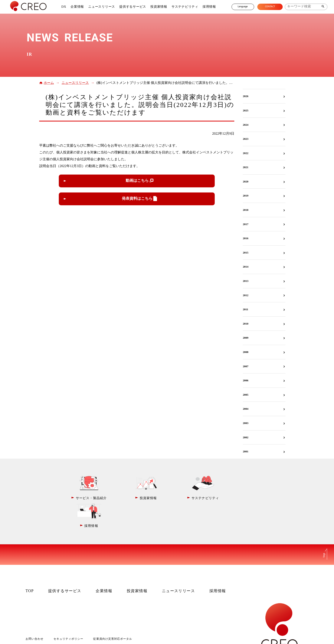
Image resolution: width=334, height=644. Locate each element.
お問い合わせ (35, 611)
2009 (246, 338)
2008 (246, 352)
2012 (246, 295)
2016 (246, 238)
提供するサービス (132, 7)
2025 (246, 110)
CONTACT (270, 7)
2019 (246, 196)
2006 (246, 380)
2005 (246, 395)
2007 (246, 366)
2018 (246, 210)
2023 (246, 139)
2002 (246, 437)
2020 (246, 181)
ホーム (49, 83)
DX (63, 7)
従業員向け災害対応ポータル (113, 611)
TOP (30, 563)
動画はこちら (137, 181)
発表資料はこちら (137, 198)
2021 (246, 167)
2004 (246, 409)
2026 (246, 96)
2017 (246, 224)
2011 (245, 309)
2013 (246, 281)
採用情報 (209, 7)
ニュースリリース (101, 7)
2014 (246, 267)
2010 (246, 324)
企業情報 (77, 7)
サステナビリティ (184, 7)
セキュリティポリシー (68, 611)
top (324, 527)
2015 (246, 253)
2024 (246, 125)
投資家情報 (159, 7)
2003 (246, 423)
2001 (246, 451)
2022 (246, 153)
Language (242, 7)
